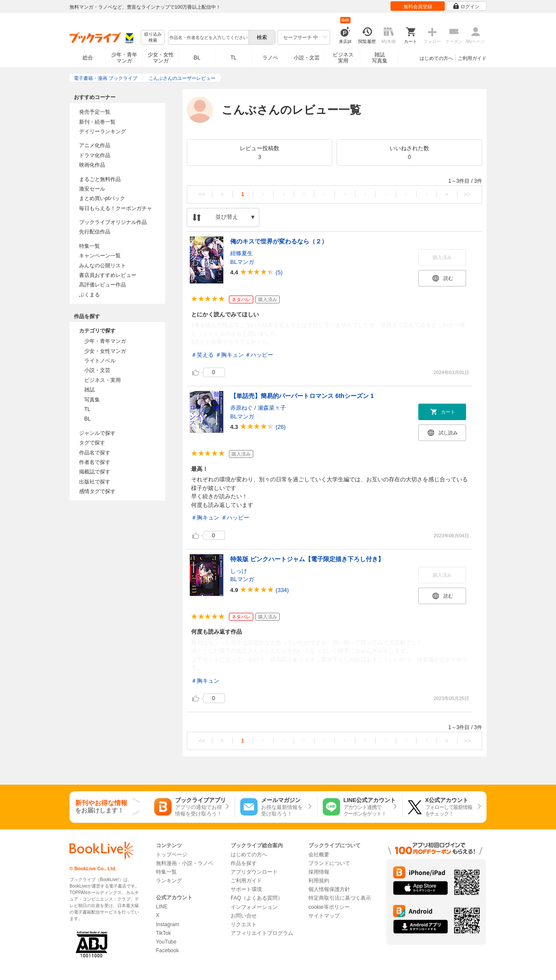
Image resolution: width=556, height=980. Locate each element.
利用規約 (319, 881)
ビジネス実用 (343, 58)
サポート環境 (246, 889)
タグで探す (92, 443)
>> (467, 194)
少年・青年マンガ (124, 58)
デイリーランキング (103, 132)
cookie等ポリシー (329, 907)
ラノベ (270, 58)
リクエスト (244, 924)
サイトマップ (324, 916)
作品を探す (244, 863)
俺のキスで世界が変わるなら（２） (279, 241)
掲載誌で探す (95, 472)
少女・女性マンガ (161, 58)
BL (197, 58)
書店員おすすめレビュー (108, 275)
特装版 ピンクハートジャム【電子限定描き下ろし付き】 (307, 559)
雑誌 (89, 390)
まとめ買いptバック (102, 198)
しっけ (239, 571)
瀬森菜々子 (272, 408)
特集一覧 (89, 246)
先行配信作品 (95, 232)
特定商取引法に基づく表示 (340, 898)
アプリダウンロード (254, 872)
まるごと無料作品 (100, 179)
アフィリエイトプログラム (262, 933)
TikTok (163, 933)
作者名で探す (95, 462)
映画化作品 (92, 165)
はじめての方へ (436, 58)
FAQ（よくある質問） (257, 898)
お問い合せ (244, 916)
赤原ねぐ (242, 408)
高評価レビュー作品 (103, 285)
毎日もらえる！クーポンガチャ (116, 208)
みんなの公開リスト (103, 266)
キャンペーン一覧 (100, 256)
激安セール (92, 189)
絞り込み (153, 38)
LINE (162, 907)
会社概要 (319, 855)
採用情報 (319, 872)
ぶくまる (89, 295)
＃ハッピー (259, 355)
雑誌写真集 (380, 58)
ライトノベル (100, 361)
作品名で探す (95, 453)
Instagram (167, 924)
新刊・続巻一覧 (97, 122)
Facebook (167, 950)
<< (202, 194)
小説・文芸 (307, 58)
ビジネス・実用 (103, 380)
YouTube (166, 942)
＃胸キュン (230, 355)
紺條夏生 (242, 253)
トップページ (172, 855)
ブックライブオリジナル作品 (113, 222)
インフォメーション (254, 907)
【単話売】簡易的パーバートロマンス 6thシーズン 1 (302, 396)
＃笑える (202, 355)
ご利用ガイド (472, 58)
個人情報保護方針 (329, 889)
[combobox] (208, 37)
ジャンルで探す (97, 433)
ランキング (169, 881)
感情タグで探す (97, 491)
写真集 (92, 400)
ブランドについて (329, 863)
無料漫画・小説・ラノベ (185, 863)
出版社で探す (95, 482)
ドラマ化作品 (95, 155)
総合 (88, 58)
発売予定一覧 (95, 112)
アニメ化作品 (95, 145)
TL (233, 58)
